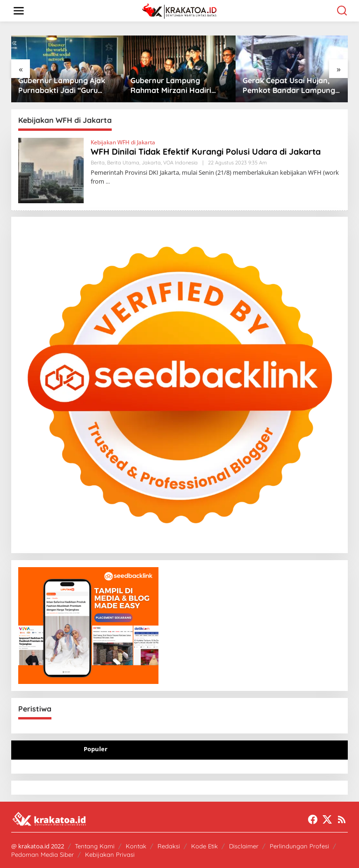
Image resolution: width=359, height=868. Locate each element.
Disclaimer (244, 846)
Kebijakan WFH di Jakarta (123, 142)
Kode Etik (205, 846)
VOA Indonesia (180, 163)
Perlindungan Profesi (299, 846)
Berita (98, 163)
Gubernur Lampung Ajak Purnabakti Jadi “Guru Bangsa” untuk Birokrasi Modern (62, 85)
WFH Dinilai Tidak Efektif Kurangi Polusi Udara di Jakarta (206, 152)
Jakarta (151, 163)
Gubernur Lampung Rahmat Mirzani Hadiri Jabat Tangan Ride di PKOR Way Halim (171, 85)
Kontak (136, 846)
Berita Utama (123, 163)
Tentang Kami (95, 846)
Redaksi (169, 846)
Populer (96, 749)
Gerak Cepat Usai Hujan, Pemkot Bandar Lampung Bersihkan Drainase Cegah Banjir (290, 85)
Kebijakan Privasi (110, 854)
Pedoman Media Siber (43, 854)
